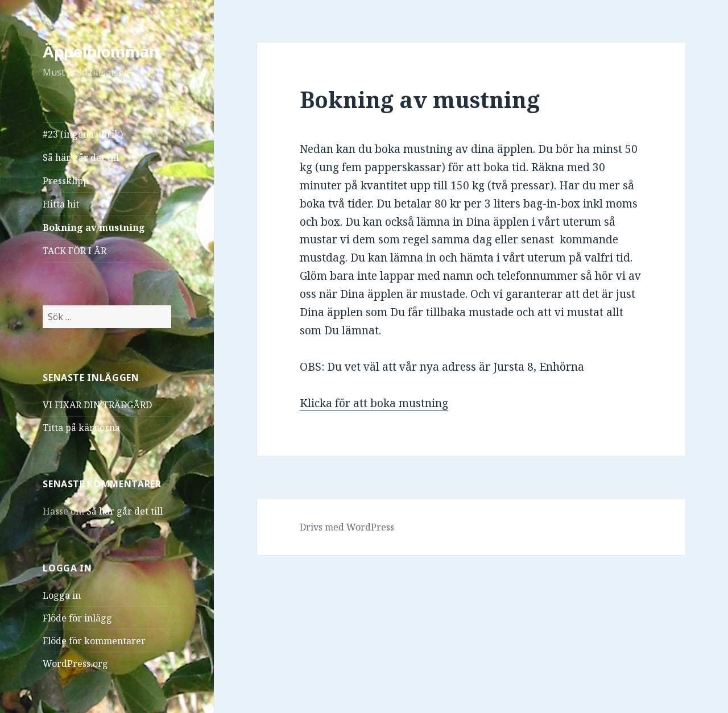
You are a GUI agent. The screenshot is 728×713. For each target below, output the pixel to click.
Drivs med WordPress (347, 527)
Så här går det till (81, 157)
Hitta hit (61, 204)
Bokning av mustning (94, 227)
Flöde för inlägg (77, 618)
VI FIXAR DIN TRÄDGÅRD (97, 405)
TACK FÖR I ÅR (75, 251)
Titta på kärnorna (81, 428)
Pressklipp (66, 181)
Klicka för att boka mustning (374, 403)
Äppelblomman (101, 51)
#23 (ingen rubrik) (83, 134)
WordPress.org (75, 664)
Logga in (62, 595)
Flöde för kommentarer (94, 641)
